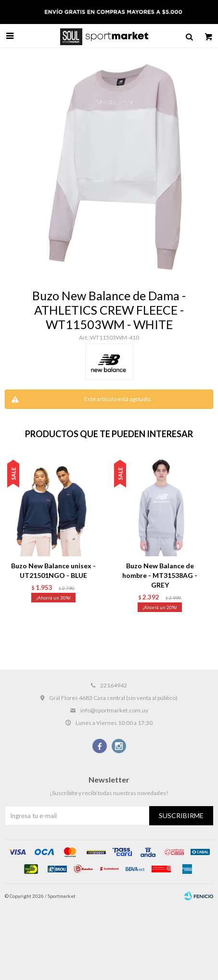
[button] (199, 538)
